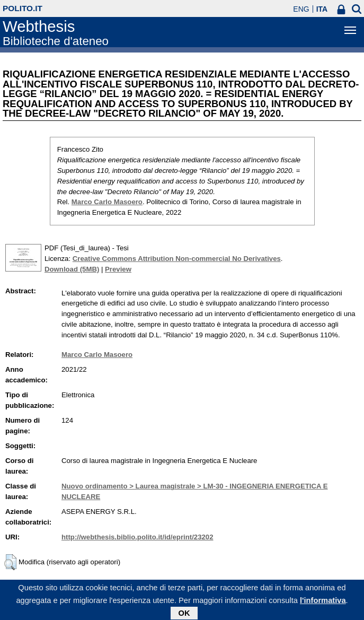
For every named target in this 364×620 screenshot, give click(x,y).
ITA (322, 9)
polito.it (23, 8)
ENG (301, 9)
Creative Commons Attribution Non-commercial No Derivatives (177, 259)
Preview (118, 269)
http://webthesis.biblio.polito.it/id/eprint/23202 (137, 537)
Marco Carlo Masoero (107, 202)
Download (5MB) (72, 269)
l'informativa (323, 603)
